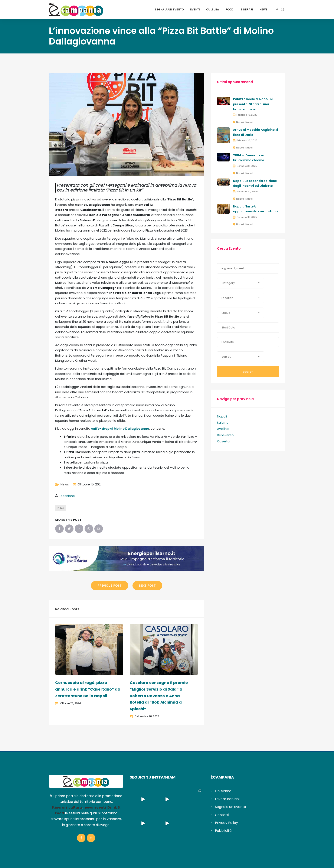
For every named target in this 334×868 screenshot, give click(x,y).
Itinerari (246, 9)
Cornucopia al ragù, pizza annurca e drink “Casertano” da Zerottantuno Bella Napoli (88, 689)
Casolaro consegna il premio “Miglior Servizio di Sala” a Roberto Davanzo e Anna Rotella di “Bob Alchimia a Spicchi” (159, 696)
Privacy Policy (226, 823)
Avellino (223, 429)
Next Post (147, 586)
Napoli (240, 122)
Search (248, 372)
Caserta (223, 441)
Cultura (213, 9)
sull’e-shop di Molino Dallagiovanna (120, 429)
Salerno (223, 423)
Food (230, 9)
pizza (61, 508)
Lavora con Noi (227, 799)
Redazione (67, 496)
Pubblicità (223, 831)
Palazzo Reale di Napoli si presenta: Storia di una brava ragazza (253, 104)
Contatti (222, 815)
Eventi (195, 9)
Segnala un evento (169, 9)
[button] (240, 283)
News (263, 9)
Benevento (225, 435)
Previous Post (110, 586)
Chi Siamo (223, 791)
